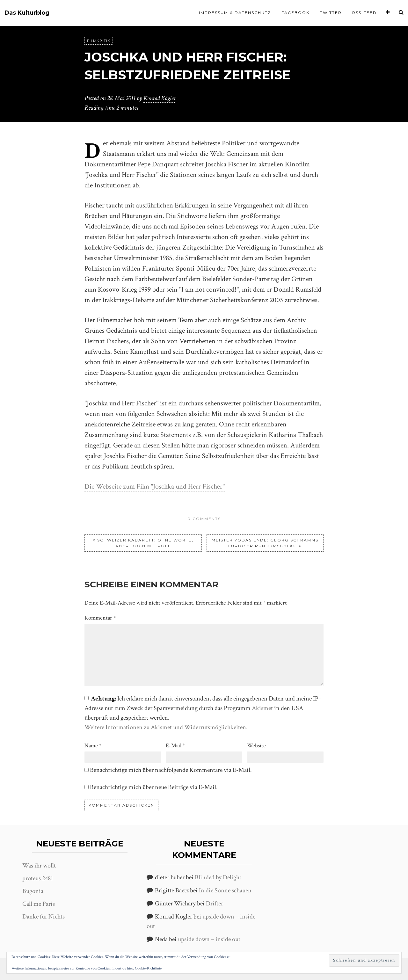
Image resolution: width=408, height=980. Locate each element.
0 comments (204, 519)
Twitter (331, 13)
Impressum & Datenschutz (235, 13)
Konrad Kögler (161, 98)
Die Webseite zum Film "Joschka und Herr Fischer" (155, 486)
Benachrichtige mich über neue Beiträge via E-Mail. (154, 787)
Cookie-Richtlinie (148, 968)
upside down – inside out (209, 939)
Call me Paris (39, 904)
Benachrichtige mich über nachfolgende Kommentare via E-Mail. (171, 770)
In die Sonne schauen (225, 890)
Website (256, 745)
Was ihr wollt (39, 865)
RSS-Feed (364, 13)
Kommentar (100, 617)
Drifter (215, 904)
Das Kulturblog (27, 13)
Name (93, 745)
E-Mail (175, 745)
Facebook (295, 13)
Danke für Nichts (44, 916)
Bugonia (33, 891)
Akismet (262, 708)
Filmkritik (99, 41)
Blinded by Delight (218, 877)
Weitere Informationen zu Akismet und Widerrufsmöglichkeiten (165, 727)
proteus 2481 (38, 878)
